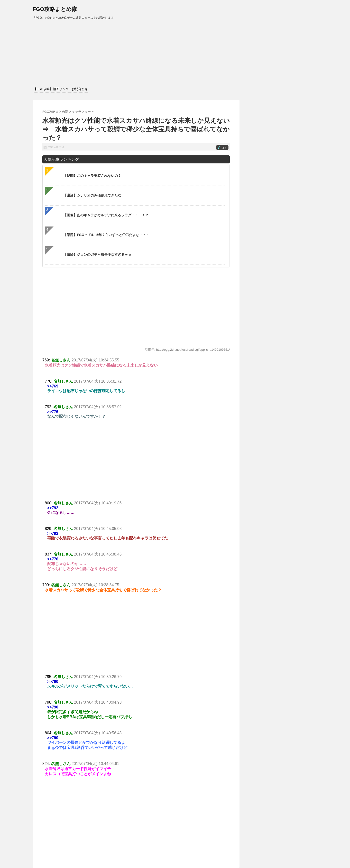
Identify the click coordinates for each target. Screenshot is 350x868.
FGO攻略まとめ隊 (55, 9)
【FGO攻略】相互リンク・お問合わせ (60, 89)
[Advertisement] (136, 464)
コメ (222, 148)
